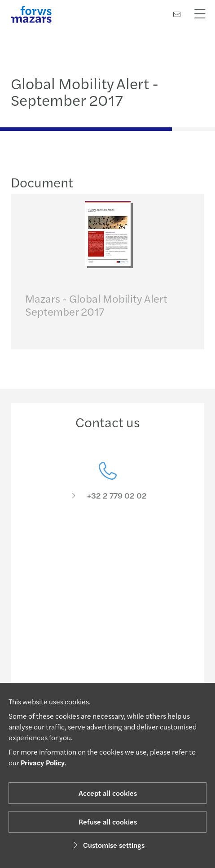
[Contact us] (177, 14)
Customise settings (107, 845)
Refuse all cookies (108, 822)
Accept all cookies (108, 793)
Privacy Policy (43, 762)
